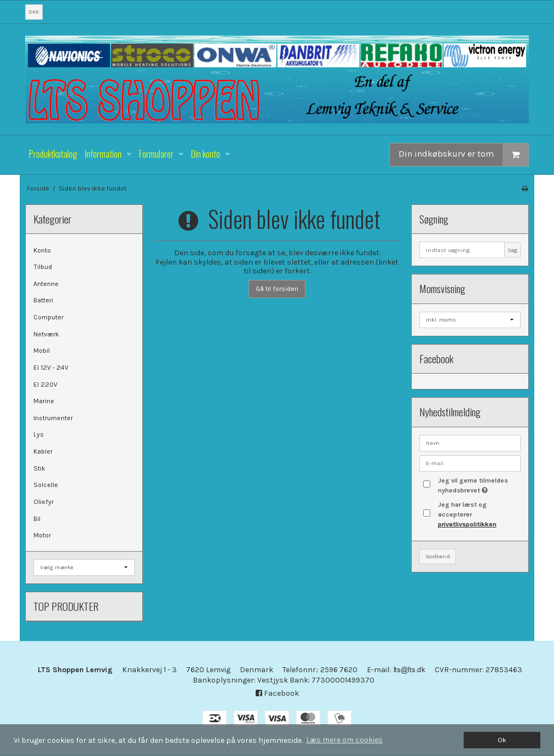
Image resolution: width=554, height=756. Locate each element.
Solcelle (46, 485)
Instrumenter (53, 418)
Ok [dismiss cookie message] (502, 740)
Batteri (43, 300)
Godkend (438, 556)
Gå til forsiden (277, 289)
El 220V (45, 385)
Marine (44, 401)
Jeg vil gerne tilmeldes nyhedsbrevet (478, 485)
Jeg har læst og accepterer (467, 515)
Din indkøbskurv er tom (463, 155)
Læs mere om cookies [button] (344, 740)
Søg (512, 250)
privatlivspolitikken (467, 524)
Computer (48, 317)
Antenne (46, 284)
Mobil (42, 351)
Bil (37, 519)
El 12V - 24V (51, 368)
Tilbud (43, 267)
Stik (39, 468)
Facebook (277, 693)
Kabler (43, 451)
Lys (39, 434)
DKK (34, 12)
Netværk (46, 334)
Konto (42, 250)
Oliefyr (44, 502)
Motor (42, 535)
